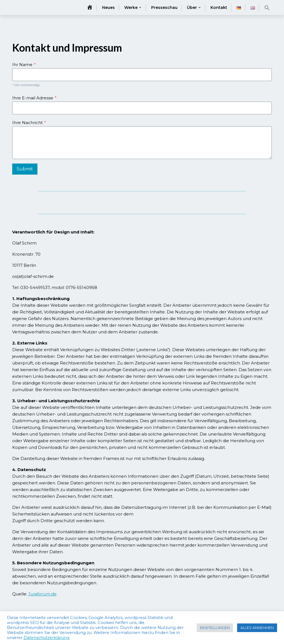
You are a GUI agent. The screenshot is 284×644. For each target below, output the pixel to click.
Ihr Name (24, 65)
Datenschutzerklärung (46, 638)
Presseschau (164, 7)
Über (192, 7)
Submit (25, 169)
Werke (131, 7)
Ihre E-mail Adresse (34, 98)
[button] (267, 8)
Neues (108, 7)
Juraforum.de (42, 594)
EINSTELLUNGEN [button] (215, 628)
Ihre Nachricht (29, 123)
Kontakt (219, 7)
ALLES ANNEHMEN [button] (257, 628)
